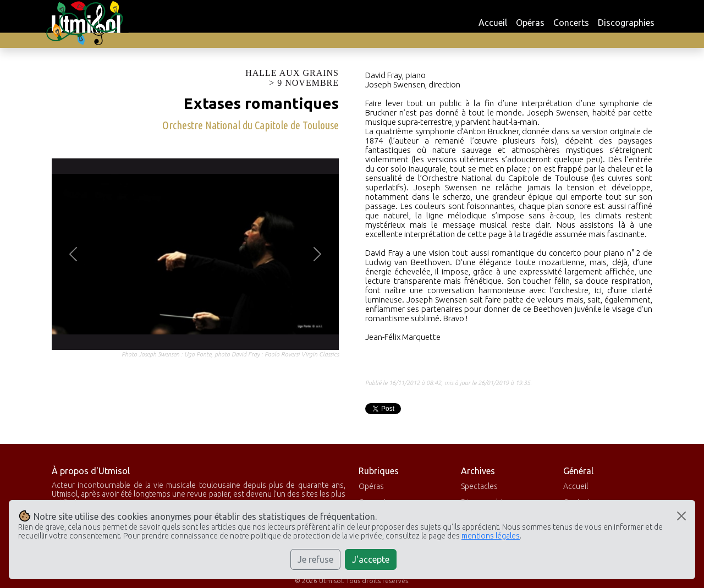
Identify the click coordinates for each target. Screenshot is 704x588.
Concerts (571, 23)
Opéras (530, 23)
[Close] (681, 516)
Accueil (493, 23)
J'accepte (371, 559)
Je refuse (315, 559)
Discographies (626, 23)
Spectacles (479, 486)
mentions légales (491, 536)
